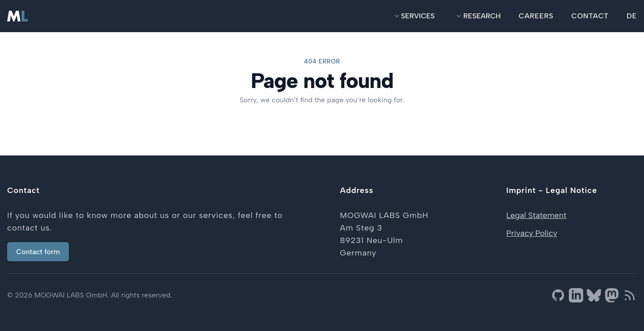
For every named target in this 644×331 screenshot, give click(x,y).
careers (536, 16)
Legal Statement (536, 215)
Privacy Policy (532, 233)
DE (632, 16)
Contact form (38, 252)
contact (590, 16)
